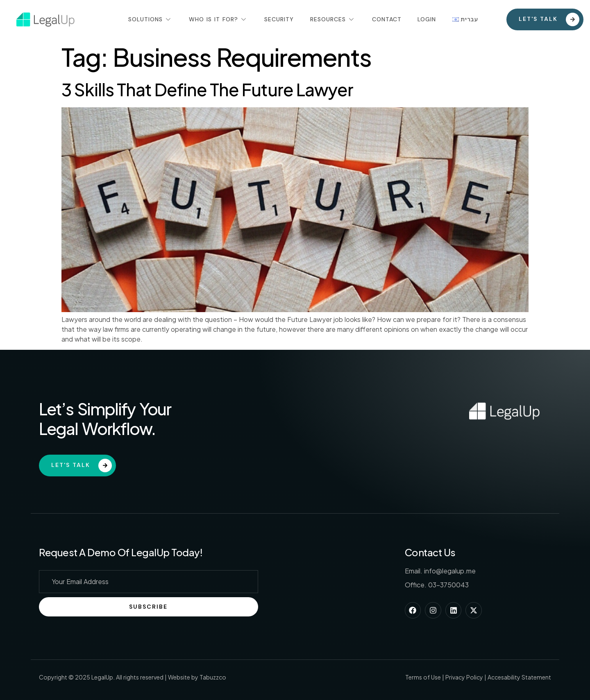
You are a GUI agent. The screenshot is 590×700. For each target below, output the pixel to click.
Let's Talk (82, 466)
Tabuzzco (213, 677)
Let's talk (549, 19)
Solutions (150, 19)
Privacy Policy (464, 677)
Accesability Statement (519, 677)
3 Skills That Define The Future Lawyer (207, 89)
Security (279, 19)
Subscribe (148, 607)
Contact (387, 19)
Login (427, 19)
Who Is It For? (218, 19)
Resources (333, 19)
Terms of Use (423, 677)
